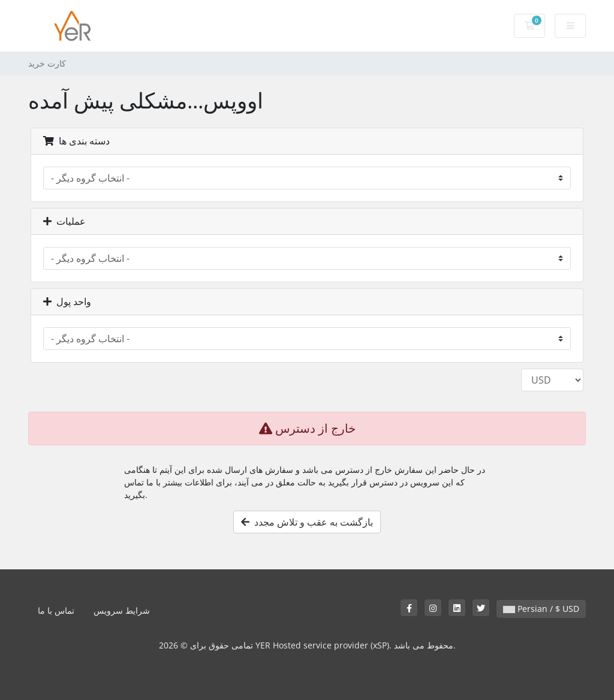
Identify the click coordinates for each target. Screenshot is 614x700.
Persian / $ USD (541, 609)
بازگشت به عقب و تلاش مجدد (307, 522)
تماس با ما (56, 610)
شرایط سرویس (122, 610)
